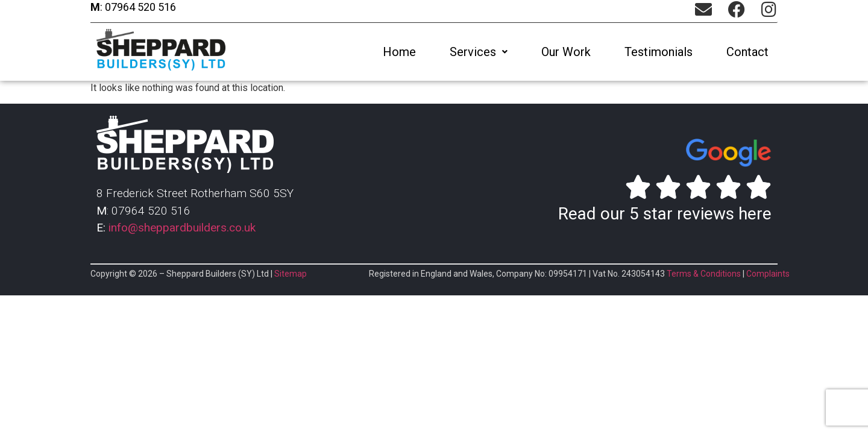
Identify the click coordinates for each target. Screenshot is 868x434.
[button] (479, 52)
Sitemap (291, 274)
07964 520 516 (139, 7)
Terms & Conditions (704, 274)
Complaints (768, 274)
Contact (747, 52)
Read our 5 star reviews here (665, 214)
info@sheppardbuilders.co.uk (182, 228)
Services (479, 52)
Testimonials (659, 52)
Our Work (566, 52)
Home (399, 52)
